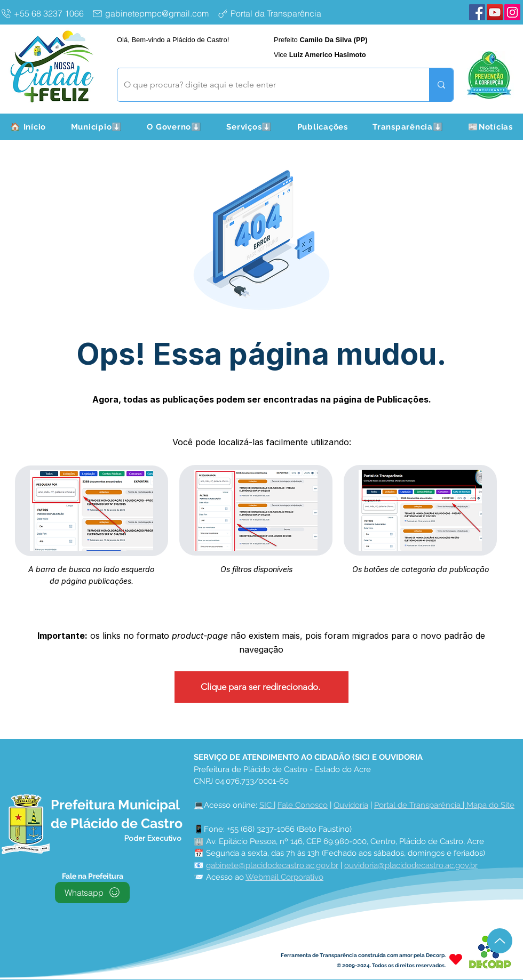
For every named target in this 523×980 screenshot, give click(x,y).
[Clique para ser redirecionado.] (261, 687)
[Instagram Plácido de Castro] (512, 12)
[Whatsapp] (92, 893)
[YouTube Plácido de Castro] (495, 12)
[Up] (500, 941)
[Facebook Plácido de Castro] (477, 12)
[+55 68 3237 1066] (44, 13)
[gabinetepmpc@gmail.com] (152, 13)
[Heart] (456, 959)
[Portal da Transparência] (278, 13)
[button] (96, 127)
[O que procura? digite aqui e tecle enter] (265, 85)
